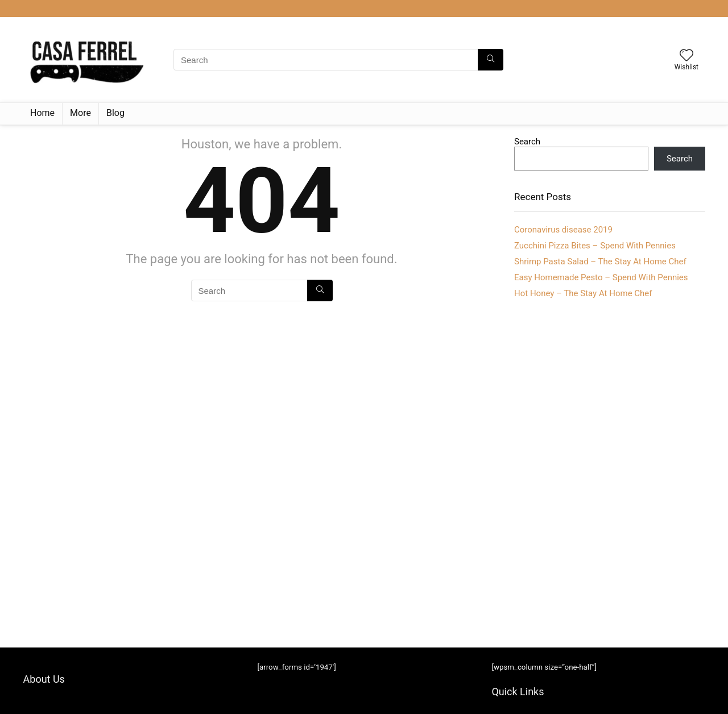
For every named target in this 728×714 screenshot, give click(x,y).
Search (527, 142)
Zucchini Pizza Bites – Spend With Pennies (595, 246)
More (80, 113)
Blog (115, 113)
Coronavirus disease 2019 (563, 230)
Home (42, 113)
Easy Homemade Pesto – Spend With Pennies (601, 277)
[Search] (491, 60)
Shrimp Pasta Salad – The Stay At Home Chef (600, 261)
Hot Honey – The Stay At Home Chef (583, 293)
